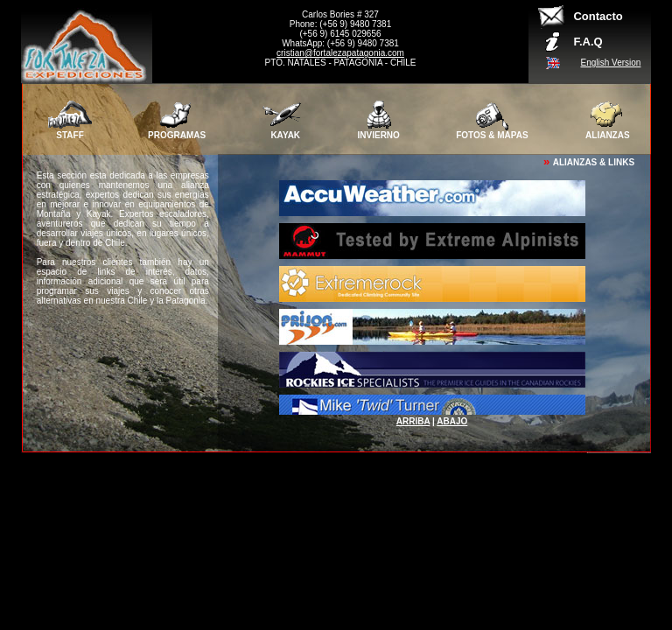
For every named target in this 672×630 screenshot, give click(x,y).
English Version (610, 63)
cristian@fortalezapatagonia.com (340, 53)
